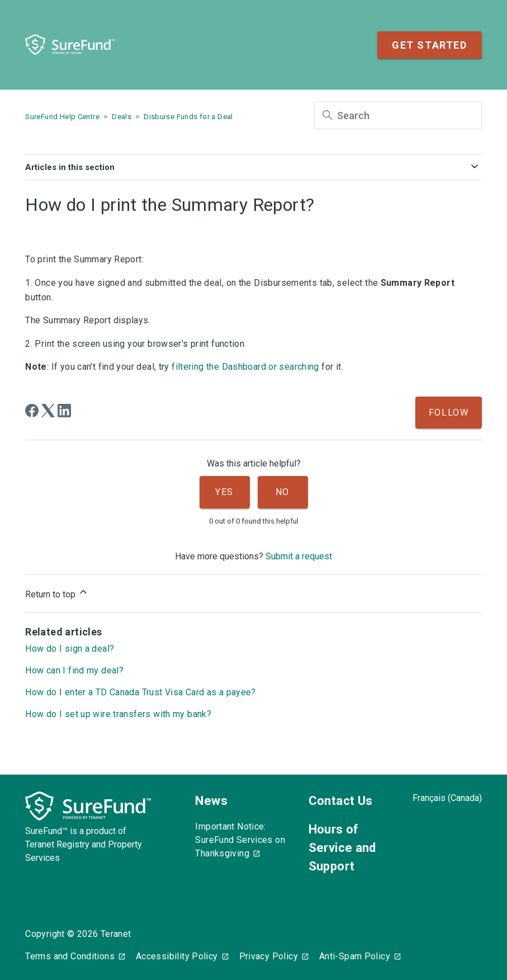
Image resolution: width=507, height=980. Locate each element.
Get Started (430, 45)
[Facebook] (32, 411)
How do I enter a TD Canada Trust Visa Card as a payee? (141, 692)
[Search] (398, 115)
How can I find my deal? (74, 670)
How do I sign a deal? (70, 649)
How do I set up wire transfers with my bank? (118, 714)
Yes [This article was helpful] (224, 492)
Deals (122, 117)
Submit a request (299, 556)
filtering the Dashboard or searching (245, 367)
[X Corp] (48, 411)
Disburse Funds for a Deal (188, 117)
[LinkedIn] (64, 411)
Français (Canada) (447, 798)
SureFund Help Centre (62, 117)
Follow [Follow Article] (449, 413)
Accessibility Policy (177, 956)
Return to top (57, 593)
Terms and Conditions (70, 956)
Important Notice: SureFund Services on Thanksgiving (240, 840)
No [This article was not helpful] (283, 492)
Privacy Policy (269, 956)
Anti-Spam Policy (355, 956)
